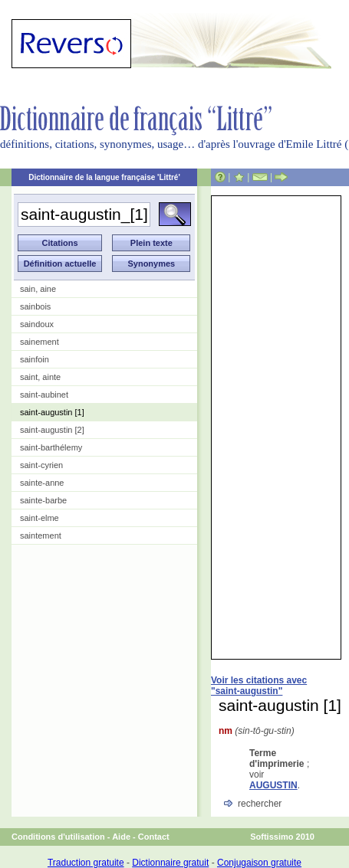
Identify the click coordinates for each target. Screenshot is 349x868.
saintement (41, 536)
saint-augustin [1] (52, 412)
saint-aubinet (44, 395)
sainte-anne (42, 483)
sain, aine (38, 289)
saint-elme (40, 518)
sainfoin (35, 359)
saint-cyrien (41, 465)
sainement (40, 342)
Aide (121, 837)
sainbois (35, 306)
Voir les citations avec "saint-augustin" (259, 686)
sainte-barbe (43, 500)
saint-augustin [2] (52, 430)
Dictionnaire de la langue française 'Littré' (104, 177)
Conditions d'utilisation (58, 837)
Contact (154, 837)
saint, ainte (40, 377)
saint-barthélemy (51, 447)
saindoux (37, 324)
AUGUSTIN (273, 785)
